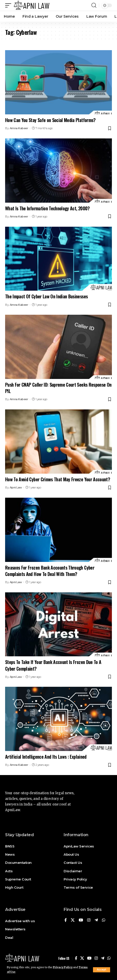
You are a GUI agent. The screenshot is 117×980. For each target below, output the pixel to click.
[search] (94, 5)
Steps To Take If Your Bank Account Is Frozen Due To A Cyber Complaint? (53, 665)
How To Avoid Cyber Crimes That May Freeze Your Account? (57, 479)
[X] (73, 920)
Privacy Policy (63, 967)
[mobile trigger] (9, 5)
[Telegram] (96, 920)
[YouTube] (81, 920)
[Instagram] (89, 920)
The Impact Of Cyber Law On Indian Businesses (46, 296)
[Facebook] (66, 920)
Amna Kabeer (19, 128)
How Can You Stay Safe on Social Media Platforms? (50, 120)
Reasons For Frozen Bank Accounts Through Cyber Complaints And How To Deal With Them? (50, 571)
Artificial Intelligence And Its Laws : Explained (46, 757)
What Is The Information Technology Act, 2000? (47, 208)
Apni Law (16, 487)
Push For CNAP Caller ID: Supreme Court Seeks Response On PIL (58, 388)
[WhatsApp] (104, 920)
